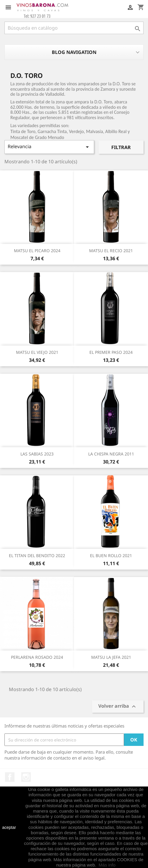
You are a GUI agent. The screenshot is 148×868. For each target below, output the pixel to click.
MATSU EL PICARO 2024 (37, 251)
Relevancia (49, 147)
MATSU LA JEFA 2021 (111, 657)
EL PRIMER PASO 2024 (111, 352)
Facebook (10, 777)
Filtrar (121, 147)
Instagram (26, 777)
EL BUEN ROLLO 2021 (111, 556)
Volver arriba (118, 707)
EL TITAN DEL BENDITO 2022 (37, 556)
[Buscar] (74, 28)
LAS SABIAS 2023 (37, 454)
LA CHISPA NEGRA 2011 (111, 454)
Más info (107, 865)
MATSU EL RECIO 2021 (111, 251)
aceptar (9, 827)
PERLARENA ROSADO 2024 (37, 657)
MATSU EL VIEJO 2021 (37, 352)
